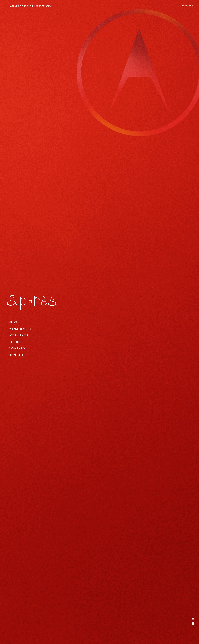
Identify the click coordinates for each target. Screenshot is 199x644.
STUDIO (15, 342)
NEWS (13, 322)
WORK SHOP (19, 335)
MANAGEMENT (20, 329)
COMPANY (17, 348)
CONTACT (17, 355)
